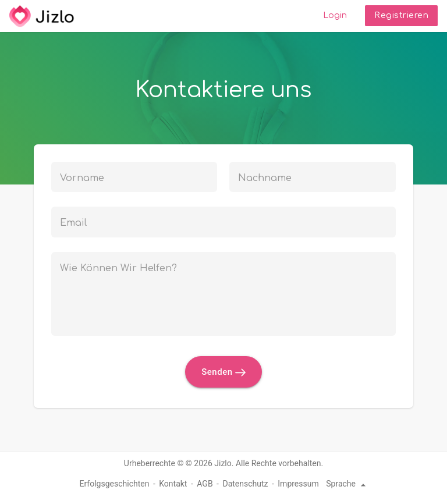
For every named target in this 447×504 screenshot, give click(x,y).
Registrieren (401, 15)
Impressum (298, 484)
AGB (205, 484)
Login (335, 15)
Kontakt (173, 484)
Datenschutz (245, 484)
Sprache (347, 484)
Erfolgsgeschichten (115, 484)
